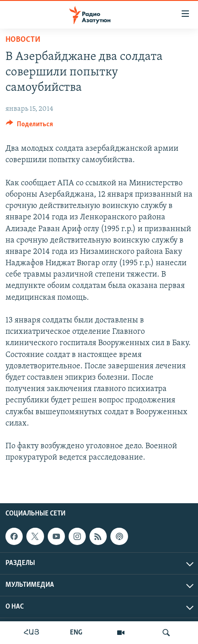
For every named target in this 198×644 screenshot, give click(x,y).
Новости (23, 40)
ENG (76, 633)
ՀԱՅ (32, 633)
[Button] (30, 126)
